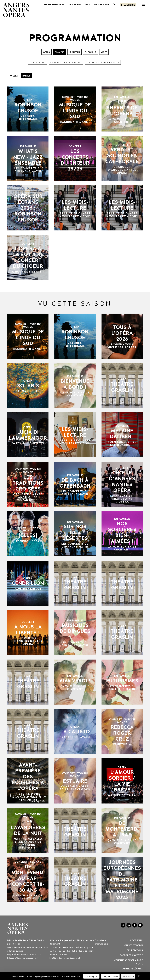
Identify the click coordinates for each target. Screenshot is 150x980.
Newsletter (136, 940)
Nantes (26, 76)
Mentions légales (132, 968)
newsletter (102, 4)
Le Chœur (74, 52)
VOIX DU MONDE (38, 62)
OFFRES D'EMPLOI (134, 945)
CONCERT (59, 52)
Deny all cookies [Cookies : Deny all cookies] (110, 976)
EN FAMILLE (90, 52)
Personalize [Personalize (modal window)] (128, 976)
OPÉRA (47, 52)
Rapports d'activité (131, 955)
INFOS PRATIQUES (79, 4)
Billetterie (128, 4)
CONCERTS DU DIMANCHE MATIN (103, 62)
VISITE (104, 52)
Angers (14, 76)
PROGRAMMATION (54, 4)
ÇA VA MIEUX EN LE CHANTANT (66, 62)
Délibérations (135, 950)
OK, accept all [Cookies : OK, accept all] (91, 976)
